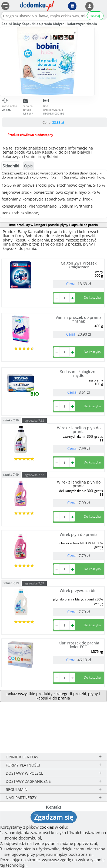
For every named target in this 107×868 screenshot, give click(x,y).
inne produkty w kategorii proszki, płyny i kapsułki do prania (54, 225)
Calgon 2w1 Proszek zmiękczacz (79, 265)
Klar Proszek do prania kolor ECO (79, 645)
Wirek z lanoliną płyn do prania (79, 430)
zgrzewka (34, 420)
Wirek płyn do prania (79, 534)
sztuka (11, 420)
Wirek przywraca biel (79, 591)
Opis (28, 166)
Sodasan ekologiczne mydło (79, 373)
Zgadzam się (54, 817)
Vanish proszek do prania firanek (79, 319)
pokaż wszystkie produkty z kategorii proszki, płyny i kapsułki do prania (53, 696)
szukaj (95, 16)
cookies (47, 827)
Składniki (11, 166)
